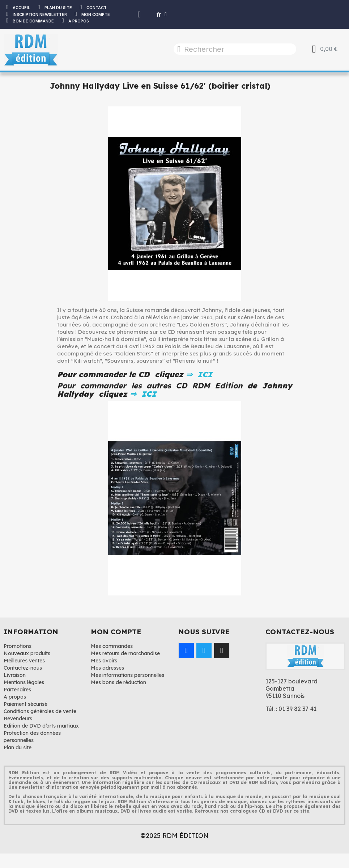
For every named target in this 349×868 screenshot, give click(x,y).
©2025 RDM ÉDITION (174, 836)
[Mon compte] (139, 14)
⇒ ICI (198, 374)
